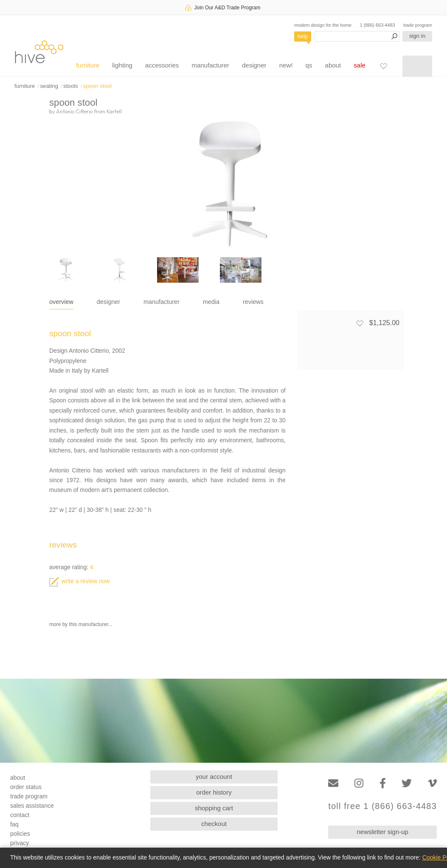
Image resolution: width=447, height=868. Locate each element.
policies (20, 834)
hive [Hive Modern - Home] (39, 52)
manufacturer (210, 65)
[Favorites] (383, 66)
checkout (214, 824)
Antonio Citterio (74, 111)
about (333, 65)
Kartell (114, 111)
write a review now (79, 581)
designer (254, 65)
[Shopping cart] (417, 66)
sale (360, 65)
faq (14, 824)
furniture (88, 65)
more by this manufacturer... (81, 624)
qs (309, 65)
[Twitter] (407, 783)
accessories (162, 65)
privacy (20, 843)
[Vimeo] (432, 783)
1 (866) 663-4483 (378, 25)
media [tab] (211, 302)
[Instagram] (359, 783)
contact (20, 815)
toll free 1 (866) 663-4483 (382, 806)
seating (49, 86)
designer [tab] (108, 302)
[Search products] (357, 36)
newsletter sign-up (382, 832)
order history (214, 792)
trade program (418, 25)
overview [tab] (61, 302)
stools (70, 86)
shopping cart (214, 808)
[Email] (333, 783)
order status (26, 787)
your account (214, 777)
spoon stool (97, 86)
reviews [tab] (253, 302)
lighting (122, 65)
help (303, 36)
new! (286, 65)
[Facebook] (383, 783)
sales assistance (32, 806)
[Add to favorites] (360, 323)
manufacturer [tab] (162, 302)
